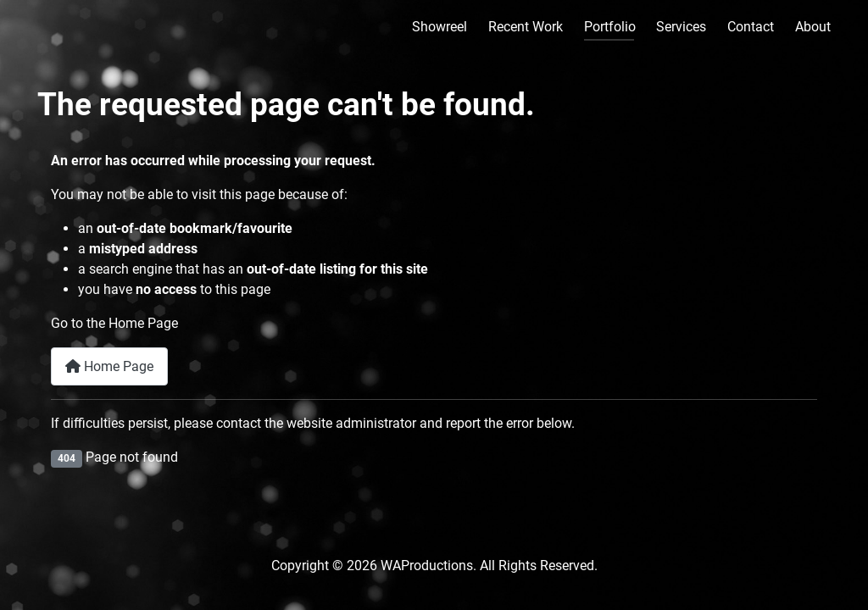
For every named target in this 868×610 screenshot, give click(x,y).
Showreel (440, 27)
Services (681, 27)
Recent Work (526, 27)
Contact (751, 27)
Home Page (109, 366)
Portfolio (610, 27)
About (813, 27)
